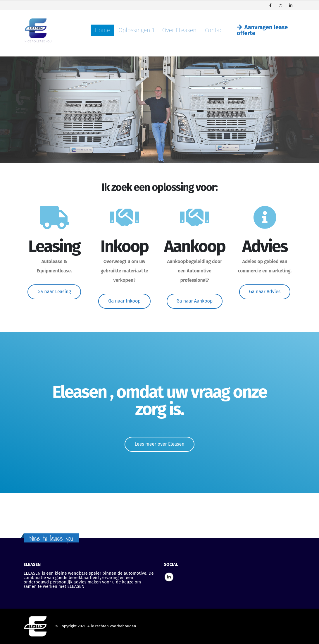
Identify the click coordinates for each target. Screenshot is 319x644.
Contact (215, 30)
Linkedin (169, 577)
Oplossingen (134, 30)
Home (102, 30)
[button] (54, 292)
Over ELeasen (179, 30)
